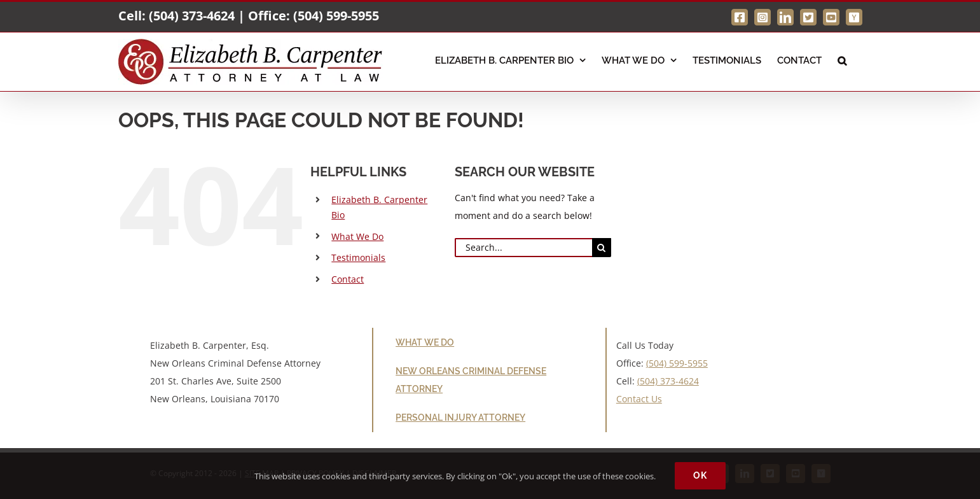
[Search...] (523, 248)
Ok (700, 475)
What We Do (357, 236)
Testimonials (358, 257)
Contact (348, 279)
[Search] (602, 248)
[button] (842, 59)
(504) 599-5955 (336, 16)
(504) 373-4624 (192, 16)
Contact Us (639, 399)
